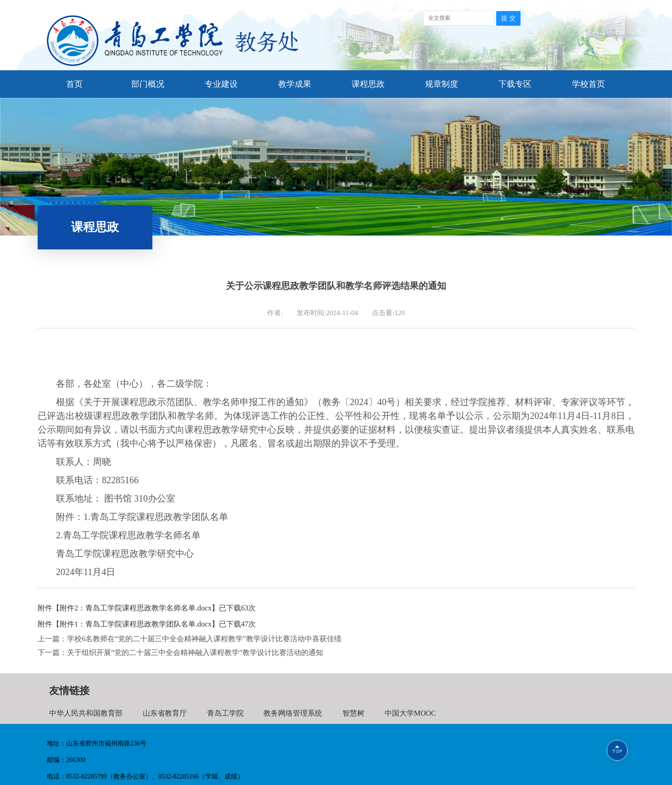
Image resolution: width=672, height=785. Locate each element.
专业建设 (221, 84)
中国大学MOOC (410, 713)
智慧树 (353, 713)
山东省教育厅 (165, 713)
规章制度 (442, 84)
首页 (74, 84)
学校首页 (588, 84)
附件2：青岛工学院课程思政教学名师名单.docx (136, 608)
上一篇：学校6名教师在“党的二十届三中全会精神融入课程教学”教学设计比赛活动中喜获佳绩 (190, 639)
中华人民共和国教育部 (86, 713)
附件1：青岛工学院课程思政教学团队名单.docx (136, 624)
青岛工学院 (225, 713)
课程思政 (368, 84)
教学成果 (295, 84)
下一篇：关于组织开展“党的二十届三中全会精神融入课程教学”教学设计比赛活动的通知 (180, 652)
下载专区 (515, 84)
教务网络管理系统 (293, 713)
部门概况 (148, 84)
